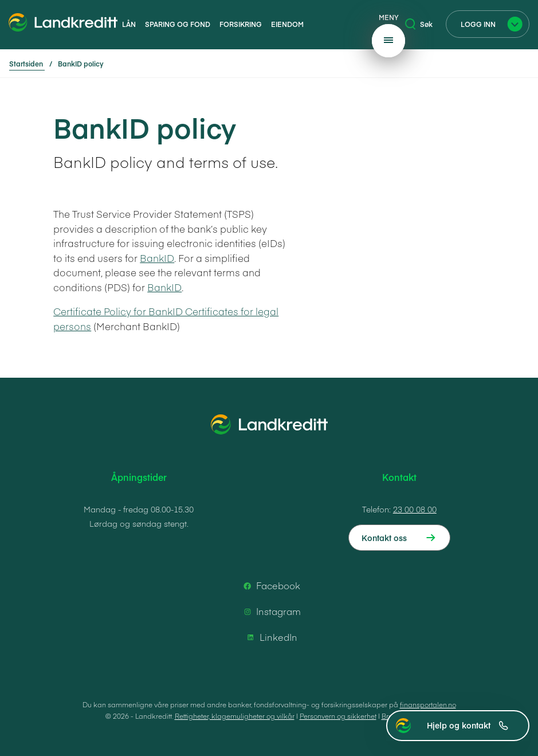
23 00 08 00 (415, 509)
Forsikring (241, 24)
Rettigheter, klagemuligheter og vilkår (235, 716)
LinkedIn (270, 637)
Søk (419, 24)
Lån (129, 24)
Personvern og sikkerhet (338, 716)
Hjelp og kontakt (468, 725)
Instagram (270, 612)
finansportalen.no (428, 704)
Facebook (270, 586)
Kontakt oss (384, 538)
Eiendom (287, 24)
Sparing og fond (178, 24)
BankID (157, 258)
